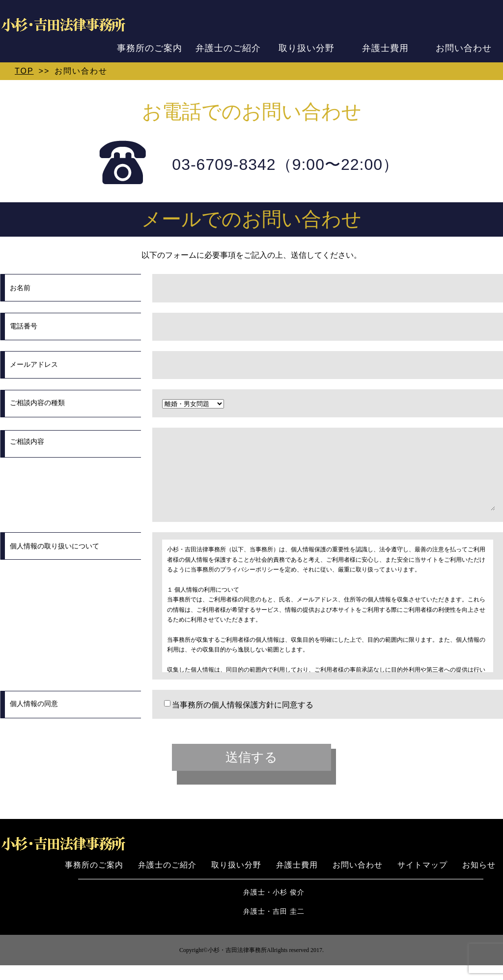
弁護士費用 (385, 48)
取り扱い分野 (307, 48)
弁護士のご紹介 (228, 48)
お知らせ (479, 880)
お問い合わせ (464, 48)
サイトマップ (422, 880)
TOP (24, 71)
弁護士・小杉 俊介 (274, 907)
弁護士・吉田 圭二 (274, 926)
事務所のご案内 (150, 48)
